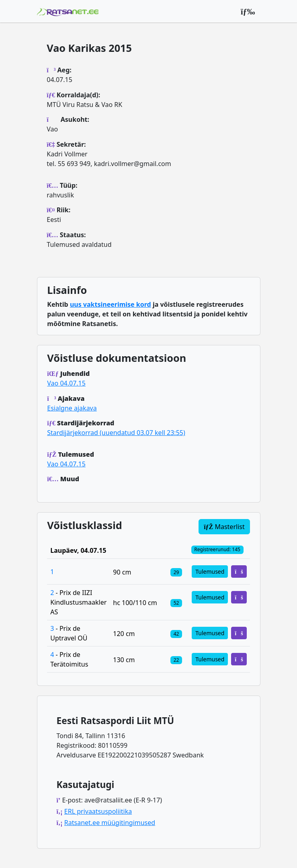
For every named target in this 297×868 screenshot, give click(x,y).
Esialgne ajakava (72, 408)
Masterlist (224, 527)
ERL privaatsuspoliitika (98, 811)
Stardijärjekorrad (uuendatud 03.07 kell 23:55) (116, 433)
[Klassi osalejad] (176, 572)
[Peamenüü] (248, 11)
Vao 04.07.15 (66, 383)
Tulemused (210, 571)
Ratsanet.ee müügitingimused (110, 823)
